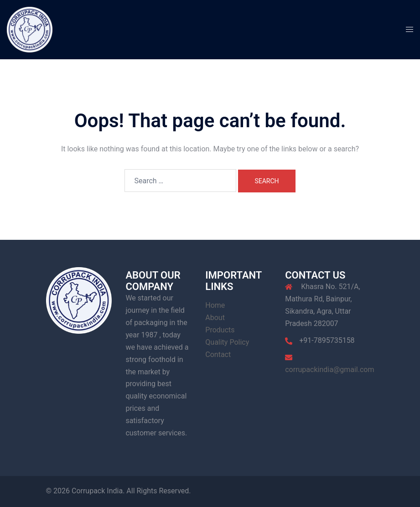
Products (220, 330)
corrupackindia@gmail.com (329, 370)
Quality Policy (227, 342)
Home (215, 305)
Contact (218, 354)
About (215, 318)
